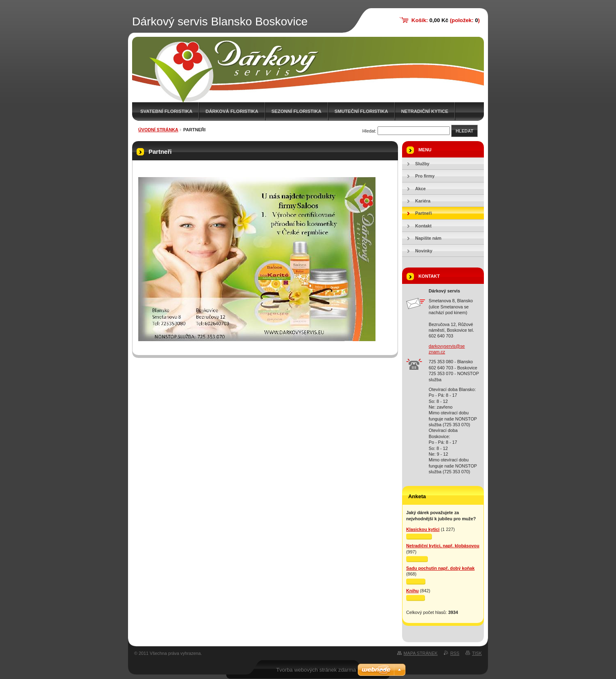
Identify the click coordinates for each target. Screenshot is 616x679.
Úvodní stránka (158, 130)
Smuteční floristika (361, 111)
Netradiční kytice (425, 111)
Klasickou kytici (423, 529)
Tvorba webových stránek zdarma (316, 670)
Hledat (464, 131)
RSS (455, 653)
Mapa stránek (421, 653)
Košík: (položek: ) (446, 20)
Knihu (413, 591)
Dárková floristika (232, 111)
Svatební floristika (166, 111)
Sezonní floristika (297, 111)
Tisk (477, 653)
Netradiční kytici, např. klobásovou (443, 546)
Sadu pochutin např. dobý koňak (440, 568)
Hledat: (369, 131)
